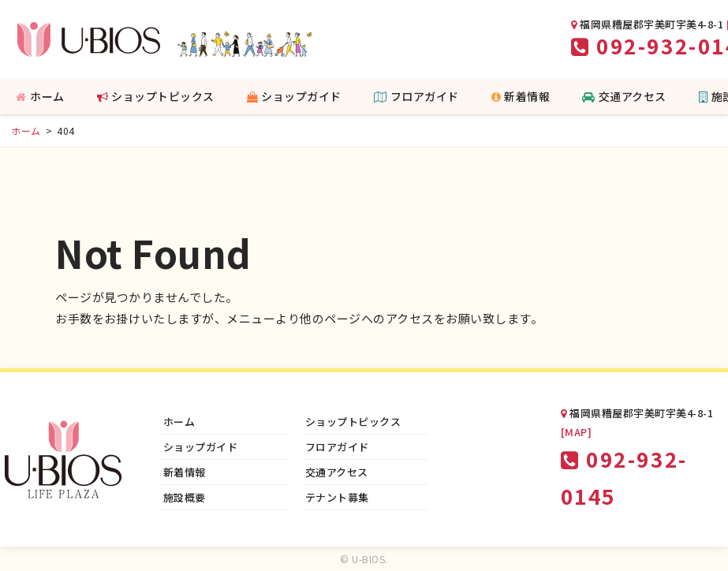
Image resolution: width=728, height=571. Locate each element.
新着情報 (521, 96)
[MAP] (577, 432)
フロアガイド (416, 96)
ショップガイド (294, 96)
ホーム (40, 96)
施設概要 (185, 497)
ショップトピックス (156, 96)
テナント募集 (337, 497)
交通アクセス (624, 96)
